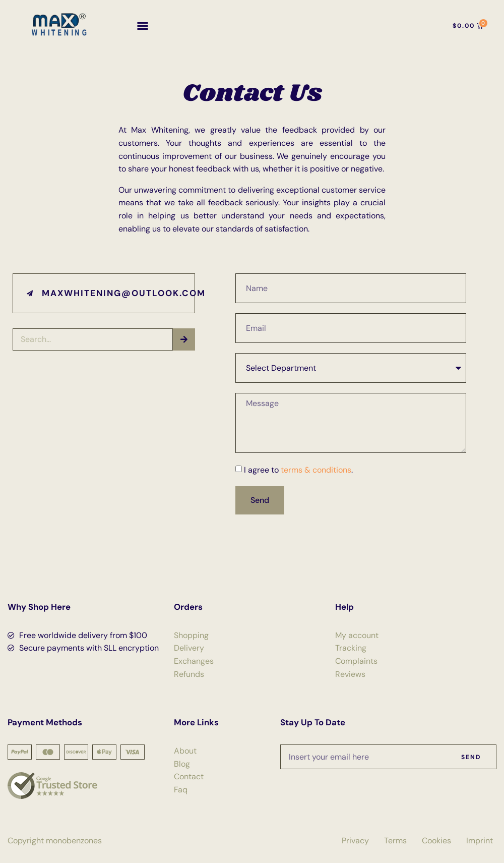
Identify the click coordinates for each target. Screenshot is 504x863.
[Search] (184, 339)
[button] (143, 26)
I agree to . (298, 470)
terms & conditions (316, 470)
